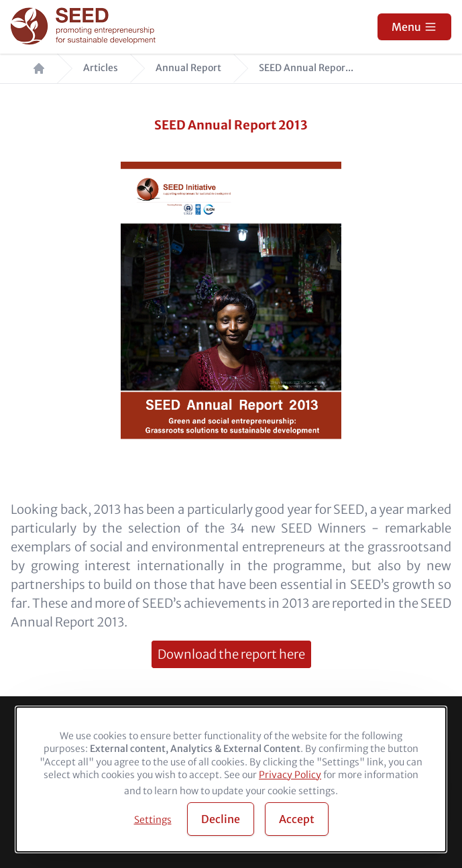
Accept (297, 819)
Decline (221, 819)
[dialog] (231, 779)
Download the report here (231, 654)
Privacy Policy (290, 775)
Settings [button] (153, 820)
